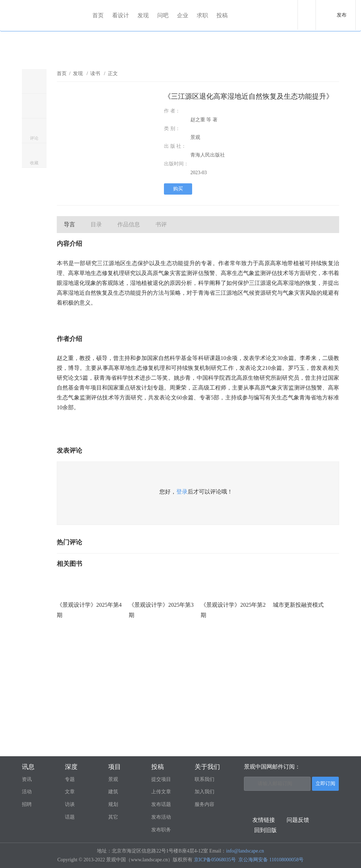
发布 (342, 15)
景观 (113, 779)
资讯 (27, 779)
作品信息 (129, 224)
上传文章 (161, 792)
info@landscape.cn (245, 851)
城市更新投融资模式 (298, 605)
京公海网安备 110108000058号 (271, 860)
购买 (178, 189)
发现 (143, 15)
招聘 (27, 804)
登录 (182, 492)
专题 (70, 779)
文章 (70, 792)
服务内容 (204, 804)
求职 (202, 15)
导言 (69, 224)
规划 (113, 804)
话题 (70, 817)
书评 (161, 224)
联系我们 (204, 779)
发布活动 (161, 817)
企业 (183, 15)
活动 (27, 792)
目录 (96, 224)
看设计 (121, 15)
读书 (96, 74)
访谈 (70, 804)
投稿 (222, 15)
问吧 (163, 15)
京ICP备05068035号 (215, 860)
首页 (98, 15)
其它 (113, 817)
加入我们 (204, 792)
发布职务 (161, 830)
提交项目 (161, 779)
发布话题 (161, 804)
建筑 (113, 792)
